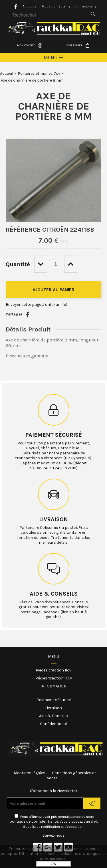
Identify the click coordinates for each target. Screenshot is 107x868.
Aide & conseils (54, 594)
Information (53, 686)
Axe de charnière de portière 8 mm (54, 106)
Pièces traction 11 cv (54, 678)
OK (53, 864)
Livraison (53, 519)
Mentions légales (30, 773)
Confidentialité (53, 724)
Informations (83, 6)
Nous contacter (54, 6)
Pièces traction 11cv (53, 670)
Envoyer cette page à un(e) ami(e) (37, 304)
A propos (30, 6)
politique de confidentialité (34, 821)
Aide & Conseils (53, 716)
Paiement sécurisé (54, 435)
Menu (53, 656)
